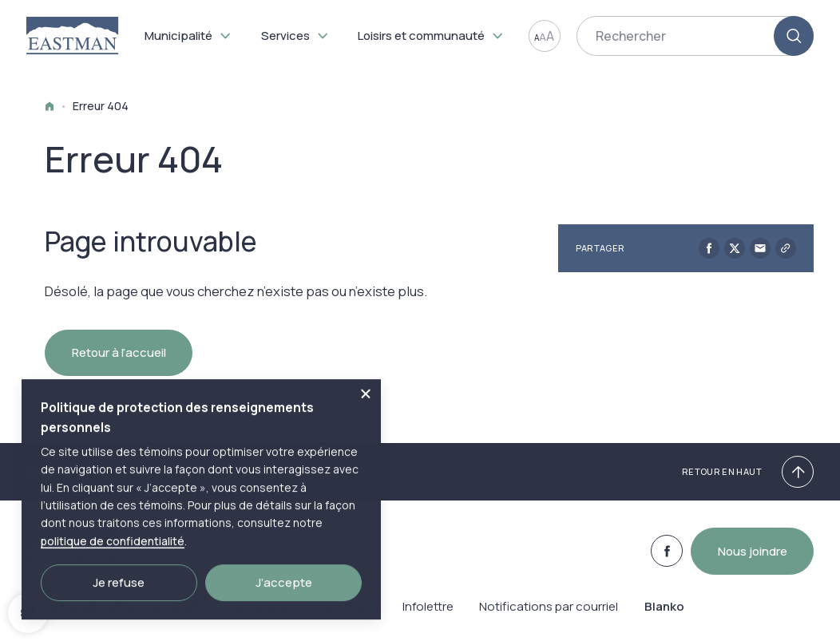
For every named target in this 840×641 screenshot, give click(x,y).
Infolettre (428, 615)
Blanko (664, 615)
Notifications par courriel (549, 615)
